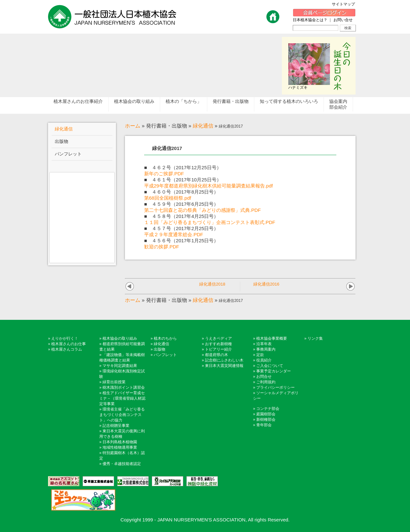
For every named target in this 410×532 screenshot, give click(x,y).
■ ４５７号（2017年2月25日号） (181, 228)
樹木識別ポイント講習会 (124, 387)
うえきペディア (218, 338)
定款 (260, 355)
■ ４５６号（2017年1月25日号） (181, 241)
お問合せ (264, 377)
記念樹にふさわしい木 (224, 360)
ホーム (133, 126)
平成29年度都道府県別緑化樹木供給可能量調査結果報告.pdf (209, 186)
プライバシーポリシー (275, 387)
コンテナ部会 (268, 409)
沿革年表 (264, 344)
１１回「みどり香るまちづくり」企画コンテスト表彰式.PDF (210, 222)
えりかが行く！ (65, 338)
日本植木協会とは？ (310, 20)
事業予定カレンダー (274, 371)
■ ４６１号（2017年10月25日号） (183, 180)
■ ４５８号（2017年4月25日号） (181, 216)
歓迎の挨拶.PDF (162, 247)
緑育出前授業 (114, 382)
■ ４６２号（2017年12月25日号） (183, 167)
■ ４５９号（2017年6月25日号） (181, 204)
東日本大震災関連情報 (224, 366)
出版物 (160, 349)
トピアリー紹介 (218, 349)
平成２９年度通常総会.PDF (174, 234)
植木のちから (165, 338)
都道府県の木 (217, 355)
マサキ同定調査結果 (120, 366)
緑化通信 (203, 126)
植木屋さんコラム (67, 349)
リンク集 (315, 338)
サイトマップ (345, 4)
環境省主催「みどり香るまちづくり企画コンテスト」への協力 (122, 415)
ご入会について (270, 366)
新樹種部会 (266, 420)
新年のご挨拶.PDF (164, 174)
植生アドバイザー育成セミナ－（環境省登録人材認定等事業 (122, 398)
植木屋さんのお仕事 (69, 344)
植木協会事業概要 (272, 338)
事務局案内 (266, 349)
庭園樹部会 (266, 414)
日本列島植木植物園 (120, 442)
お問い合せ (343, 20)
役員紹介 (264, 360)
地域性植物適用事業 (120, 447)
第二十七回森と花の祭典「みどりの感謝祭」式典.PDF (202, 210)
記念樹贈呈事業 (116, 426)
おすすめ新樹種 (218, 344)
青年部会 (264, 425)
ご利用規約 (266, 382)
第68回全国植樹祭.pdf (168, 198)
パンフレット (165, 355)
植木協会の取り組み (120, 338)
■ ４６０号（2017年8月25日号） (181, 192)
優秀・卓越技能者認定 (122, 464)
